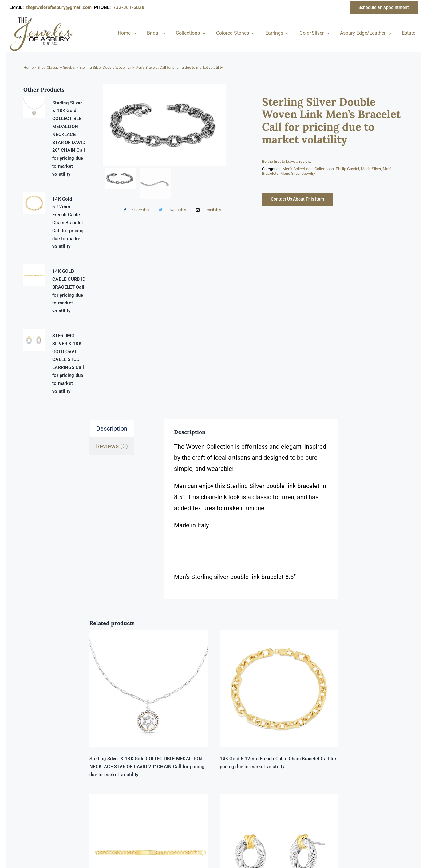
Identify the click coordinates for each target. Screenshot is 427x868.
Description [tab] (112, 428)
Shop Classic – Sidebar (56, 68)
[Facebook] (135, 210)
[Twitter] (171, 210)
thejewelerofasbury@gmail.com (60, 7)
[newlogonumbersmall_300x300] (42, 18)
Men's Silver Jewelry (298, 173)
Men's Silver (371, 169)
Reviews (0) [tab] (112, 446)
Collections (324, 169)
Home (28, 68)
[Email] (207, 210)
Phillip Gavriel (347, 169)
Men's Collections (298, 169)
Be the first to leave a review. (287, 161)
